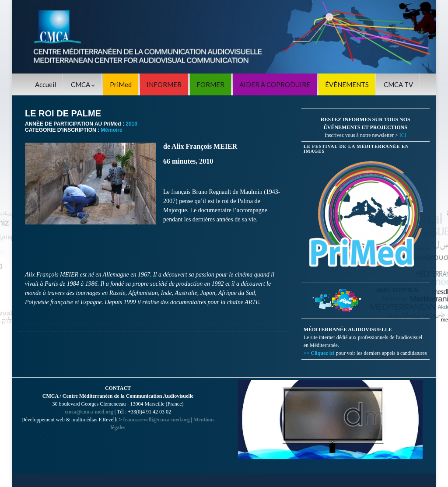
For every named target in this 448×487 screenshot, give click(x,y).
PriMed (121, 84)
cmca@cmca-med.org (89, 412)
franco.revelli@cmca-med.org (157, 420)
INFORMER (164, 84)
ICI (403, 135)
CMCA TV (398, 84)
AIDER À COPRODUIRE (275, 84)
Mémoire (111, 130)
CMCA (83, 84)
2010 (131, 124)
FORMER (210, 84)
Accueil (45, 84)
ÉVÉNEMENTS (347, 84)
